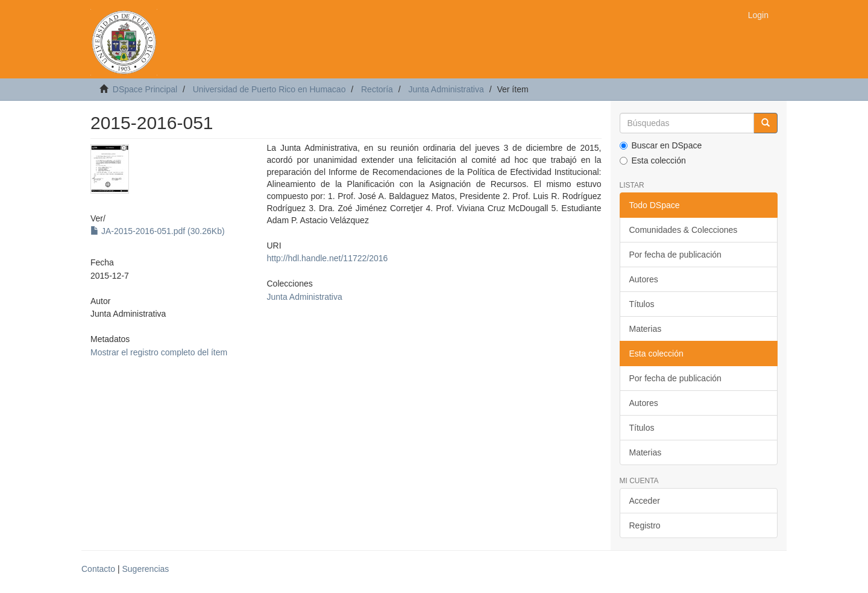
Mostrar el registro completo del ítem (159, 352)
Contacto (98, 569)
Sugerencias (145, 569)
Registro (645, 525)
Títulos (642, 304)
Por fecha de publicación (675, 255)
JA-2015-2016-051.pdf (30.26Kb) (158, 231)
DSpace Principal (145, 89)
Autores (644, 279)
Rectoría (377, 89)
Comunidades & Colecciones (684, 230)
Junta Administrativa (446, 89)
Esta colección (653, 160)
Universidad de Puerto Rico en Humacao (269, 89)
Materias (646, 329)
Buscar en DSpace (661, 145)
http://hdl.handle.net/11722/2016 (327, 258)
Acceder (645, 501)
